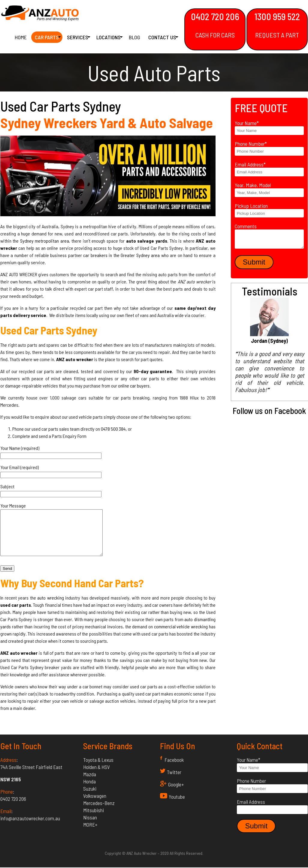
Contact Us (162, 38)
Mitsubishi (94, 819)
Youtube (177, 806)
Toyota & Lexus (98, 769)
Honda (89, 790)
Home (21, 38)
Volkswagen (95, 805)
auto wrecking (51, 607)
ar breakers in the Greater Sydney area (122, 255)
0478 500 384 (113, 429)
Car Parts (47, 38)
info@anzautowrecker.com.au (30, 827)
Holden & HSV (97, 776)
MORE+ (90, 834)
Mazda (90, 783)
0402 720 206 (215, 25)
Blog (134, 38)
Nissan (90, 826)
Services (78, 38)
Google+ (176, 793)
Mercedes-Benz (99, 812)
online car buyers (134, 386)
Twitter (174, 781)
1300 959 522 (277, 25)
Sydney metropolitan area (45, 241)
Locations (109, 38)
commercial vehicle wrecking (181, 635)
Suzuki (90, 798)
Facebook (174, 769)
